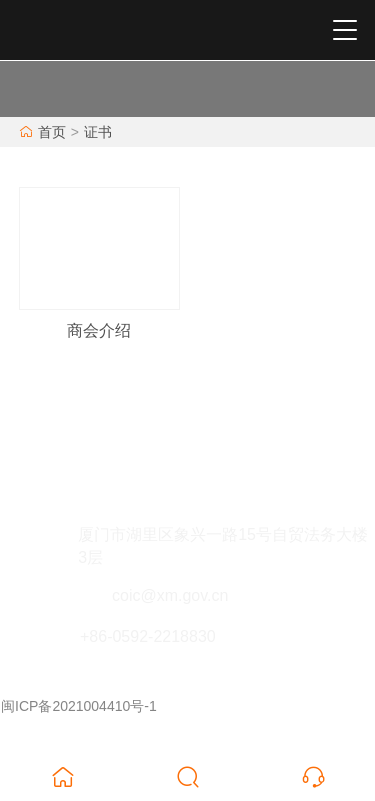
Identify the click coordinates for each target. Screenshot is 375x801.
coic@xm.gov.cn (170, 595)
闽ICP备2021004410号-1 (79, 706)
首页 (52, 132)
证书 (98, 132)
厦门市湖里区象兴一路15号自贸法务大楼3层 (223, 546)
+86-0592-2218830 (148, 636)
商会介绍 (99, 330)
